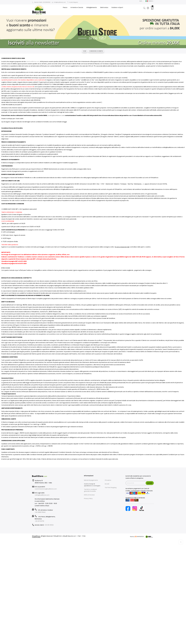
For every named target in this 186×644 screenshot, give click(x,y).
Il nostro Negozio (73, 2)
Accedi (107, 484)
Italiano (150, 1)
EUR (141, 1)
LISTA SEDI (23, 261)
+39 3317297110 (39, 521)
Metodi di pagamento (91, 480)
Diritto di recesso (89, 495)
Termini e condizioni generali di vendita (90, 490)
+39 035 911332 (49, 525)
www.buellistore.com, (33, 62)
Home (85, 51)
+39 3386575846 (40, 512)
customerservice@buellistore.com (46, 489)
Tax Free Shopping (111, 488)
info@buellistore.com (59, 2)
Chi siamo (108, 480)
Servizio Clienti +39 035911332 (41, 2)
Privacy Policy (88, 499)
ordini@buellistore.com (56, 115)
